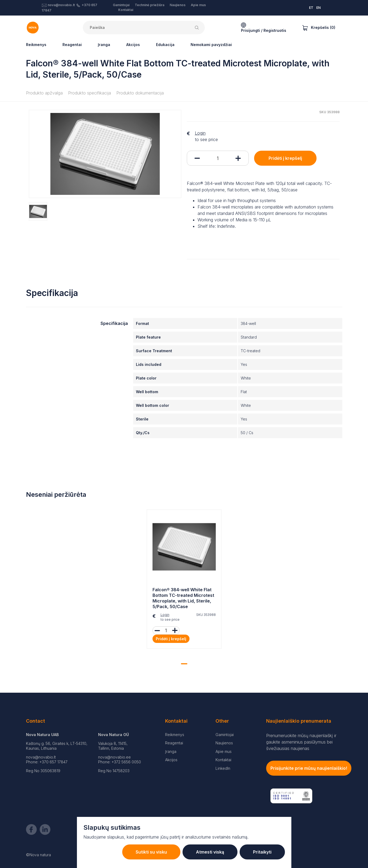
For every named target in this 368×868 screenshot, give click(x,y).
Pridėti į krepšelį (285, 158)
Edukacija (165, 45)
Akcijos (133, 45)
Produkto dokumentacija (140, 93)
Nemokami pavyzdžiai (211, 45)
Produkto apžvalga (44, 93)
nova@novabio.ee (114, 757)
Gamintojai (121, 5)
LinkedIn (223, 768)
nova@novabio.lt (61, 5)
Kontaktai (126, 10)
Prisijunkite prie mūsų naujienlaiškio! (309, 768)
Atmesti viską (210, 852)
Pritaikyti (262, 852)
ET (311, 8)
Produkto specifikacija (90, 93)
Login (200, 133)
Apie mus (198, 5)
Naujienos (178, 5)
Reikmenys (36, 45)
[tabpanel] (184, 580)
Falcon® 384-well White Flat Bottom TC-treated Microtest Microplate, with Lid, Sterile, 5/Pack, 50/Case (183, 598)
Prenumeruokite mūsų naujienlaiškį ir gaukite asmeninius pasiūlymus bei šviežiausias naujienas (301, 742)
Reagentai (72, 45)
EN (318, 8)
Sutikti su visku (151, 852)
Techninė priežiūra (150, 5)
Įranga (104, 45)
